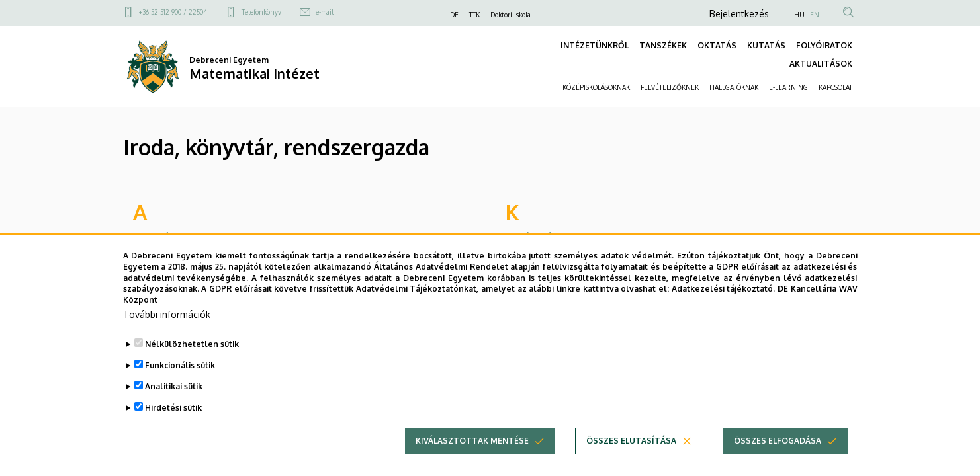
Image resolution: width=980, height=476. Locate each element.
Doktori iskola (511, 15)
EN (815, 15)
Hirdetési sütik (173, 431)
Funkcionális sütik (180, 388)
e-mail (325, 12)
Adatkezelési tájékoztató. (724, 312)
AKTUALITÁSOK (821, 64)
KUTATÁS (766, 45)
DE (454, 15)
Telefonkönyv (261, 12)
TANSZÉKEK (663, 45)
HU (799, 15)
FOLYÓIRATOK (824, 45)
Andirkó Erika (164, 237)
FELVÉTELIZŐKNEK (670, 87)
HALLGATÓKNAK (734, 87)
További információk (167, 337)
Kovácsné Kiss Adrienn (559, 237)
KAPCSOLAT (835, 87)
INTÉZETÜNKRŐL (595, 45)
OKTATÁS (717, 45)
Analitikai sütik (174, 410)
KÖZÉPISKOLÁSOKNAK (596, 87)
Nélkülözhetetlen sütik (192, 367)
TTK (474, 15)
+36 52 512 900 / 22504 (173, 12)
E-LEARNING (788, 87)
